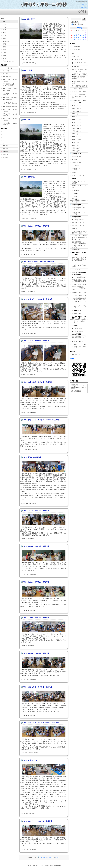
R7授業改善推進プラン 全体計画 (80, 78)
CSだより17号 (77, 117)
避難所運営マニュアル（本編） (79, 213)
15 (81, 36)
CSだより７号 (76, 145)
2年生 (4, 27)
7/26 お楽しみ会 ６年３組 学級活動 (10, 98)
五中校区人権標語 (77, 89)
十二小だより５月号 (78, 223)
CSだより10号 (77, 137)
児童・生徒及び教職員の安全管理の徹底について (79, 232)
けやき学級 (6, 41)
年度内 (74, 24)
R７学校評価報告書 (78, 331)
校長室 (5, 44)
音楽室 (5, 50)
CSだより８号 (76, 142)
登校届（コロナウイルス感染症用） (79, 182)
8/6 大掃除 (6, 71)
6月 (4, 137)
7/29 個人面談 (7, 77)
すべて (81, 24)
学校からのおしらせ (8, 61)
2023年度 (5, 154)
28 (79, 40)
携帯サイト (74, 359)
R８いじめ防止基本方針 (79, 277)
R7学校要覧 (76, 67)
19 (74, 38)
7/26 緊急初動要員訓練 (10, 107)
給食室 (5, 47)
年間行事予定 (76, 49)
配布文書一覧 (76, 355)
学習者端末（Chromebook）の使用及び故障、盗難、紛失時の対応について (80, 260)
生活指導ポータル (77, 342)
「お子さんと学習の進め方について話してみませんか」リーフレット (79, 346)
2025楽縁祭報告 (77, 157)
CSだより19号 (77, 111)
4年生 (4, 33)
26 (74, 40)
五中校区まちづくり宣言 (79, 92)
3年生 (4, 30)
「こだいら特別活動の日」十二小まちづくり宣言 (79, 96)
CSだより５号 (76, 151)
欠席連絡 (75, 196)
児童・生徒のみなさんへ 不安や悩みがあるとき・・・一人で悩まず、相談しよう (80, 287)
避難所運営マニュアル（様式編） (79, 209)
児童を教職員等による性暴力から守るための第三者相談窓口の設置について (79, 301)
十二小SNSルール (78, 270)
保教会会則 (76, 160)
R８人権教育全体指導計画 (80, 86)
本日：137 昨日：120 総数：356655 (84, 6)
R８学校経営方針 (77, 59)
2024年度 (5, 152)
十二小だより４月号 (78, 226)
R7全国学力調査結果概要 (80, 74)
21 (79, 38)
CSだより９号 (76, 140)
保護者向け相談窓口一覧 (79, 292)
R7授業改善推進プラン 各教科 (80, 82)
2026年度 (5, 146)
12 (74, 36)
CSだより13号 (77, 128)
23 (83, 38)
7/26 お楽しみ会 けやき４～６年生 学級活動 (10, 103)
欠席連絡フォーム (77, 313)
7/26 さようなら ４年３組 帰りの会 (10, 89)
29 (81, 40)
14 (79, 36)
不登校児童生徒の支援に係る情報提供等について (79, 281)
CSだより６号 (76, 148)
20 (76, 38)
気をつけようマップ (78, 175)
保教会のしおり (77, 162)
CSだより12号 (77, 131)
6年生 (4, 38)
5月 (4, 140)
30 (83, 40)
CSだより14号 (77, 125)
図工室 (5, 53)
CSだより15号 (77, 122)
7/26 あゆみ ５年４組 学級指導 (10, 94)
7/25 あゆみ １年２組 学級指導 (10, 110)
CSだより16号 (77, 120)
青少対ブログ (76, 202)
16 (83, 36)
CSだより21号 (77, 105)
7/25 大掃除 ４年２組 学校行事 (10, 124)
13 (76, 36)
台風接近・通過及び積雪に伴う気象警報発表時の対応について (79, 237)
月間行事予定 (76, 47)
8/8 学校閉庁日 (7, 68)
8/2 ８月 (5, 74)
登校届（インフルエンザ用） (79, 187)
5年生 (4, 35)
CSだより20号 (77, 108)
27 (76, 40)
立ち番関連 (76, 165)
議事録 (74, 173)
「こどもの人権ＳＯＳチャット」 (79, 307)
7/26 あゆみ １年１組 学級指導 (10, 80)
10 (53, 857)
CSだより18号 (77, 114)
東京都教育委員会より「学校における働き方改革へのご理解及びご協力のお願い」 (79, 245)
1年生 (4, 24)
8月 (4, 132)
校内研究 (5, 58)
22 (81, 38)
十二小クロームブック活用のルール (79, 266)
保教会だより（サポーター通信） (79, 169)
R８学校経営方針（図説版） (79, 63)
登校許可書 (76, 190)
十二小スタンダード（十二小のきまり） (79, 70)
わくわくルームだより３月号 (79, 322)
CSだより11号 (77, 134)
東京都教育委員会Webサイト (79, 338)
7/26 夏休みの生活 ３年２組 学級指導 (10, 85)
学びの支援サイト (77, 250)
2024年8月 (79, 28)
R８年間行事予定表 (78, 220)
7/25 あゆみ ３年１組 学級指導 (10, 119)
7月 (4, 135)
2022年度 (5, 157)
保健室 (5, 55)
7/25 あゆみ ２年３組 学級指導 (10, 115)
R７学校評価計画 (77, 328)
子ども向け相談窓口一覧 (79, 295)
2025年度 (5, 149)
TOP (4, 21)
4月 (4, 143)
